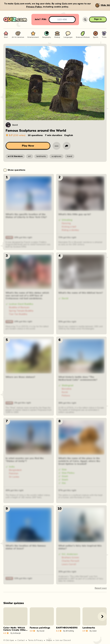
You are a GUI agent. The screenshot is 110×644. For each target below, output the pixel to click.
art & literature (15, 156)
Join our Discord (63, 640)
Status (49, 640)
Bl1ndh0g (69, 631)
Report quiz (101, 588)
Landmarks (89, 628)
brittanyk (16, 633)
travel (70, 156)
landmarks (41, 156)
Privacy (39, 640)
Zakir (93, 631)
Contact (21, 640)
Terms (31, 640)
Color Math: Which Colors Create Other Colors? (15, 630)
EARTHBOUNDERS (67, 628)
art (30, 156)
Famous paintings (40, 628)
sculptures (56, 156)
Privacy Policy (34, 7)
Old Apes (10, 640)
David (15, 125)
